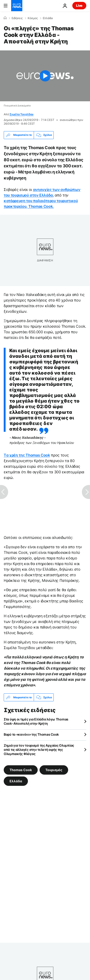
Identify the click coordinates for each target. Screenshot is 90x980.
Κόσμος (33, 18)
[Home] (5, 18)
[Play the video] (45, 76)
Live (79, 5)
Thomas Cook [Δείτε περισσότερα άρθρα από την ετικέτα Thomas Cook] (21, 770)
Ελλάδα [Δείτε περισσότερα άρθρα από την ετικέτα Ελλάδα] (16, 781)
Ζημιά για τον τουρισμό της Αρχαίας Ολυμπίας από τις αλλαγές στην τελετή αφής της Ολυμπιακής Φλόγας (39, 750)
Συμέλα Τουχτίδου (22, 114)
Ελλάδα (48, 18)
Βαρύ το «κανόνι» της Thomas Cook (31, 734)
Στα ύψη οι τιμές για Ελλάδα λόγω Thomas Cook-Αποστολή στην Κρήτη (36, 721)
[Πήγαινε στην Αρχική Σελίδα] (17, 6)
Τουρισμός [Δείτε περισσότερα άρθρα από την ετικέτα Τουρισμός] (54, 770)
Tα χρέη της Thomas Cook (27, 455)
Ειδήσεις (17, 18)
